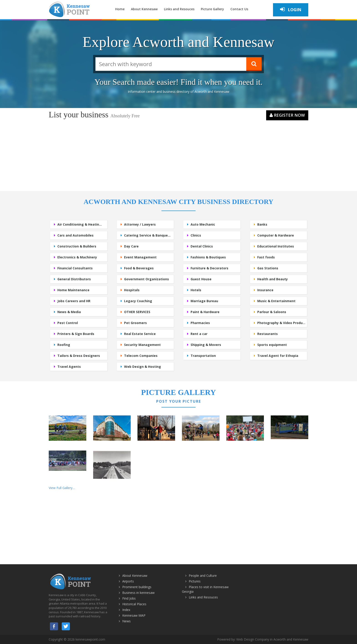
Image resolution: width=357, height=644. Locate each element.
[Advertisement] (178, 155)
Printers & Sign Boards (76, 334)
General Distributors (74, 279)
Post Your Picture (179, 401)
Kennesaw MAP (134, 615)
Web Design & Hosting (143, 367)
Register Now (287, 115)
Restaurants (268, 334)
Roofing (64, 345)
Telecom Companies (141, 356)
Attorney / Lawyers (140, 224)
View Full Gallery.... (62, 488)
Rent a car (199, 334)
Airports (128, 581)
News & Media (69, 312)
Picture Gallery (212, 9)
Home (120, 9)
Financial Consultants (75, 268)
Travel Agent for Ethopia (278, 356)
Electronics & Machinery (77, 257)
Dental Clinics (202, 246)
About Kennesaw (144, 9)
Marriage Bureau (204, 301)
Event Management (140, 257)
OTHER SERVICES (137, 312)
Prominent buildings (137, 587)
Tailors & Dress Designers (79, 356)
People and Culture (203, 576)
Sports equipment (272, 345)
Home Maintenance (73, 290)
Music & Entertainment (276, 301)
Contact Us (239, 9)
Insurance (265, 290)
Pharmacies (200, 323)
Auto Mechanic (203, 224)
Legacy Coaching (138, 301)
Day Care (131, 246)
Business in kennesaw (138, 593)
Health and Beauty (273, 279)
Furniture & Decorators (209, 268)
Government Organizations (147, 279)
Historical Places (134, 604)
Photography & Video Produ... (281, 323)
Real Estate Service (140, 334)
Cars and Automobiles (75, 235)
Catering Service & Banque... (147, 235)
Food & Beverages (139, 268)
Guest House (201, 279)
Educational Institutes (276, 246)
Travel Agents (69, 367)
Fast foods (266, 257)
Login (291, 9)
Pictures (195, 581)
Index (126, 610)
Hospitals (132, 290)
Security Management (142, 345)
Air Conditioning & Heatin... (80, 224)
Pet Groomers (135, 323)
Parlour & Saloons (272, 312)
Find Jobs (129, 598)
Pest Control (68, 323)
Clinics (196, 235)
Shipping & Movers (206, 345)
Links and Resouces (179, 9)
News (126, 621)
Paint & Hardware (205, 312)
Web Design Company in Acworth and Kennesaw (272, 639)
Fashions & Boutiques (208, 257)
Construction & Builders (77, 246)
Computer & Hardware (276, 235)
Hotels (196, 290)
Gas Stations (268, 268)
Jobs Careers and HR (74, 301)
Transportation (203, 356)
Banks (262, 224)
